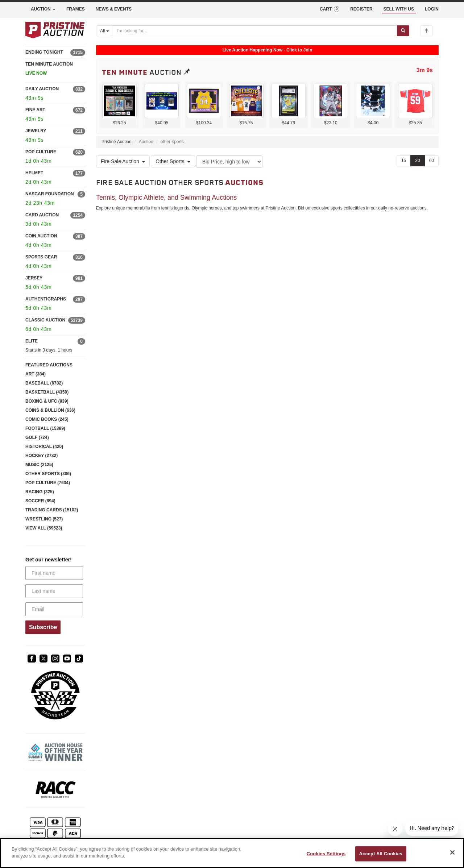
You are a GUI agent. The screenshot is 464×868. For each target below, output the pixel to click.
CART (330, 9)
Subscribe (43, 627)
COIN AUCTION (41, 236)
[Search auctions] (255, 31)
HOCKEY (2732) (42, 456)
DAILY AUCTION (42, 89)
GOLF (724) (37, 437)
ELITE (32, 341)
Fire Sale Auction (123, 161)
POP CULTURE (41, 152)
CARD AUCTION (42, 215)
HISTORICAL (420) (44, 447)
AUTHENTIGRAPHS (46, 299)
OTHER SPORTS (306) (48, 474)
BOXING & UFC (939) (47, 401)
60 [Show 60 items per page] (432, 161)
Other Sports (173, 161)
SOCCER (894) (40, 501)
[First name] (54, 573)
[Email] (54, 609)
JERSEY (34, 278)
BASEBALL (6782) (44, 383)
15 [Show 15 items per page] (404, 161)
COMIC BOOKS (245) (47, 419)
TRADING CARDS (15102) (52, 510)
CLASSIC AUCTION (45, 320)
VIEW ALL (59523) (44, 528)
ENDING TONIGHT (44, 52)
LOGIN (432, 9)
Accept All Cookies (381, 854)
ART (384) (36, 374)
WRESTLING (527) (44, 519)
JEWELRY (36, 131)
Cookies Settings (326, 854)
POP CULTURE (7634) (48, 483)
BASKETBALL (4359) (47, 392)
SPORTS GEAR (41, 257)
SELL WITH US (399, 9)
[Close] (452, 852)
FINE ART (35, 110)
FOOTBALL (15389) (45, 428)
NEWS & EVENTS (114, 9)
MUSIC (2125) (39, 465)
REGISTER (361, 9)
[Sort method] (229, 162)
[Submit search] (403, 31)
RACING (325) (40, 492)
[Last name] (54, 591)
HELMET (34, 173)
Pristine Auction (117, 142)
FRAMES (76, 9)
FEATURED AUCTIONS (49, 365)
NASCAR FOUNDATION (50, 194)
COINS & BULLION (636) (50, 410)
